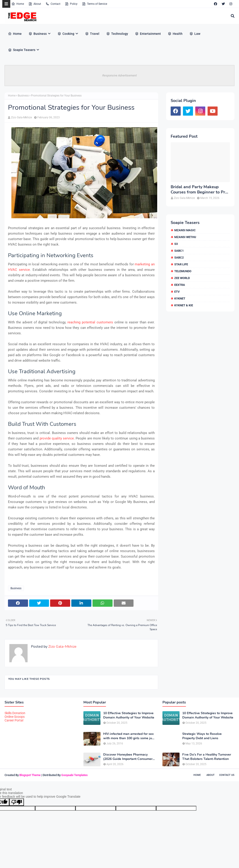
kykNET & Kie (184, 305)
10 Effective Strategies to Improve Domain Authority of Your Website (129, 715)
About (35, 4)
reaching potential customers (90, 322)
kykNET (180, 298)
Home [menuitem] (15, 34)
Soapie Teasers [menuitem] (22, 50)
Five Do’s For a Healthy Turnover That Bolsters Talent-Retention (207, 757)
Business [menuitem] (38, 34)
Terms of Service (95, 4)
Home (18, 4)
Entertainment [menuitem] (148, 34)
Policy (71, 4)
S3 (176, 244)
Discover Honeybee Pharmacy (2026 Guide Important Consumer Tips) (128, 757)
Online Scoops (15, 717)
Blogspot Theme (30, 775)
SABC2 (179, 258)
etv (177, 292)
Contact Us (227, 775)
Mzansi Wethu (185, 237)
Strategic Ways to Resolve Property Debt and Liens (202, 736)
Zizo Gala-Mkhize (21, 117)
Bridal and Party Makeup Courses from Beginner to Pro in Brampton (199, 190)
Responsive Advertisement (119, 75)
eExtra (180, 285)
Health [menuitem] (175, 34)
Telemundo (183, 271)
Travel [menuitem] (92, 34)
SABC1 (179, 251)
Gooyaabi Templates (75, 775)
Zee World (182, 278)
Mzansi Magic (185, 230)
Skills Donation (15, 713)
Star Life (181, 264)
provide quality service (57, 438)
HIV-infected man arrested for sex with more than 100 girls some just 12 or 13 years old (129, 736)
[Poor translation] (17, 802)
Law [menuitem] (195, 34)
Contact (53, 4)
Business (23, 96)
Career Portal (14, 720)
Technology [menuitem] (117, 34)
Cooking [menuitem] (66, 34)
